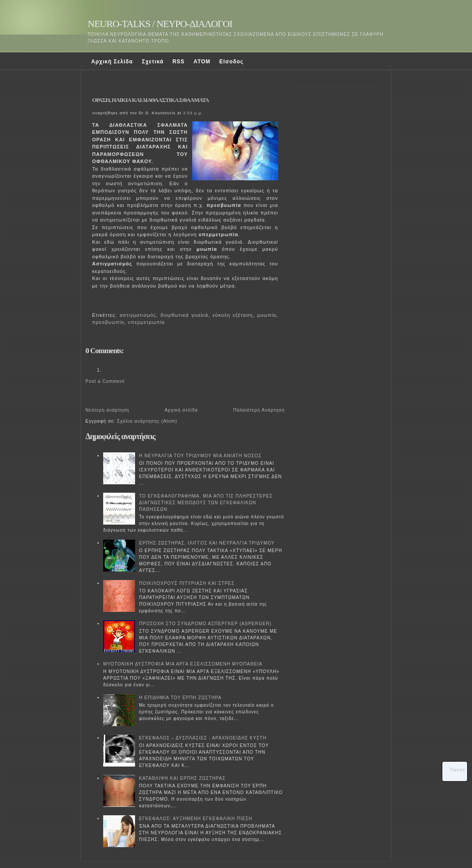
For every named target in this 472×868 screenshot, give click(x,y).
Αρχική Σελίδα (112, 62)
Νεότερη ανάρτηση (107, 410)
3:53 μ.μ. (193, 113)
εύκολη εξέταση (233, 315)
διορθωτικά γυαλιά (185, 315)
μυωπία (267, 315)
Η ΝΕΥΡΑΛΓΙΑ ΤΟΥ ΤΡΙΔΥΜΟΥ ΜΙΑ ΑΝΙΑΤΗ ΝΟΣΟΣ (200, 456)
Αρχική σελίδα (181, 410)
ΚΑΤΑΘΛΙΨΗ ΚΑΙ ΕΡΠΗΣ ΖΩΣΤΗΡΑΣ (182, 778)
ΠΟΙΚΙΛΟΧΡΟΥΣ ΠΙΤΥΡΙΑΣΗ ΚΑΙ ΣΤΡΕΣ (187, 583)
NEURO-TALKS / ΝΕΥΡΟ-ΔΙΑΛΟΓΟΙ (160, 24)
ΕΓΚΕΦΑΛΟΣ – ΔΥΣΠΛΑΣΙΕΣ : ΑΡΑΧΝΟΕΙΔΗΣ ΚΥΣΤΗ (203, 738)
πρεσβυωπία (108, 322)
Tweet (457, 770)
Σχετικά (153, 62)
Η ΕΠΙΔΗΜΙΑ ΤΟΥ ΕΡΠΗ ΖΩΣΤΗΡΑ (180, 698)
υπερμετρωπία (146, 322)
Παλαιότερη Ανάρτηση (259, 410)
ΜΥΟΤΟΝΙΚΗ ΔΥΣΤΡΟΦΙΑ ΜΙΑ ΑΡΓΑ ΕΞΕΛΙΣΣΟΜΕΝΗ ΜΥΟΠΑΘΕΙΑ (183, 664)
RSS (178, 62)
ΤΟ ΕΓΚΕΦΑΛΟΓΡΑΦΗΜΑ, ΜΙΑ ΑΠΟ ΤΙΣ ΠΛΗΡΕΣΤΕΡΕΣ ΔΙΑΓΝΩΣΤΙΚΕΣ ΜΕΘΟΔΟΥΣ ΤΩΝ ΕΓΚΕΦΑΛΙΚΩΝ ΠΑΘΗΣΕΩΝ (206, 503)
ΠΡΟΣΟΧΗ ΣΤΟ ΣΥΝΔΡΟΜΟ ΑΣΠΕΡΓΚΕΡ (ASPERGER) (205, 624)
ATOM (202, 62)
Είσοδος (231, 62)
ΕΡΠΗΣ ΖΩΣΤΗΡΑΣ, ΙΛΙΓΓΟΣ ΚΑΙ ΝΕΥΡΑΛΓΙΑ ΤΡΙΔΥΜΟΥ (207, 543)
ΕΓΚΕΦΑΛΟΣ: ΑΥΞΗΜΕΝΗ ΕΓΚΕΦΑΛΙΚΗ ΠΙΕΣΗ (196, 819)
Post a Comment (105, 381)
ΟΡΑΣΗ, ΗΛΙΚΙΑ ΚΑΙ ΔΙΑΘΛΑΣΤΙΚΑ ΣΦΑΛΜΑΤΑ (151, 100)
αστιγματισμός (138, 315)
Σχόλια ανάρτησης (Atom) (147, 421)
